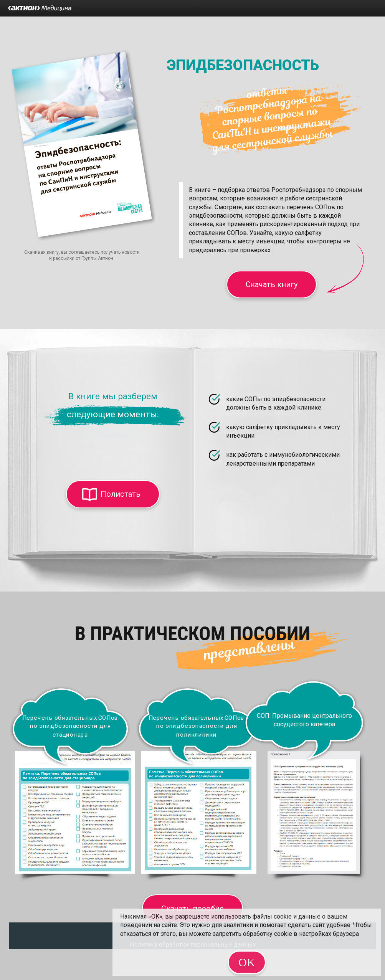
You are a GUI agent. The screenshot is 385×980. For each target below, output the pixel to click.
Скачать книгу (272, 284)
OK (247, 962)
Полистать (121, 494)
